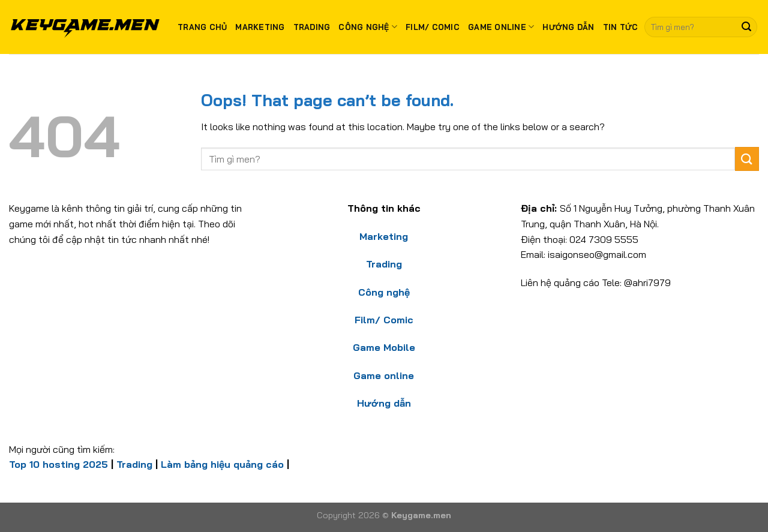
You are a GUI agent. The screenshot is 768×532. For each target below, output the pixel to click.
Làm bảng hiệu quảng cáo (222, 464)
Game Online (501, 27)
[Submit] (746, 27)
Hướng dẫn (568, 27)
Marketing (260, 27)
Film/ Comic (433, 27)
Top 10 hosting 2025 (58, 464)
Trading (312, 27)
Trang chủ (202, 27)
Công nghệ (368, 27)
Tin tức (621, 27)
